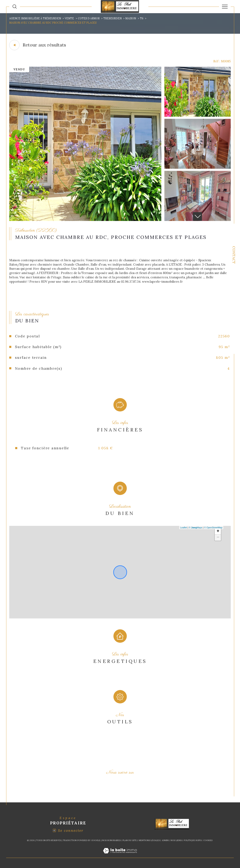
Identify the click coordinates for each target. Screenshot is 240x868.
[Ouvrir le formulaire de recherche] (15, 7)
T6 (142, 18)
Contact (234, 255)
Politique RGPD (192, 840)
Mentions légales (149, 840)
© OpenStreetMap (213, 528)
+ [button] (218, 531)
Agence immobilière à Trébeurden (35, 18)
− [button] (218, 538)
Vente (69, 18)
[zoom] (85, 220)
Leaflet (184, 528)
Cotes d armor (89, 18)
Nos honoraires (111, 840)
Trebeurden (112, 18)
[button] (197, 216)
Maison (131, 18)
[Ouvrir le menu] (225, 7)
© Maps (196, 528)
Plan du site (130, 840)
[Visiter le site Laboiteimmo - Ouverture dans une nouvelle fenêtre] (120, 855)
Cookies (208, 840)
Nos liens (176, 840)
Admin (165, 840)
